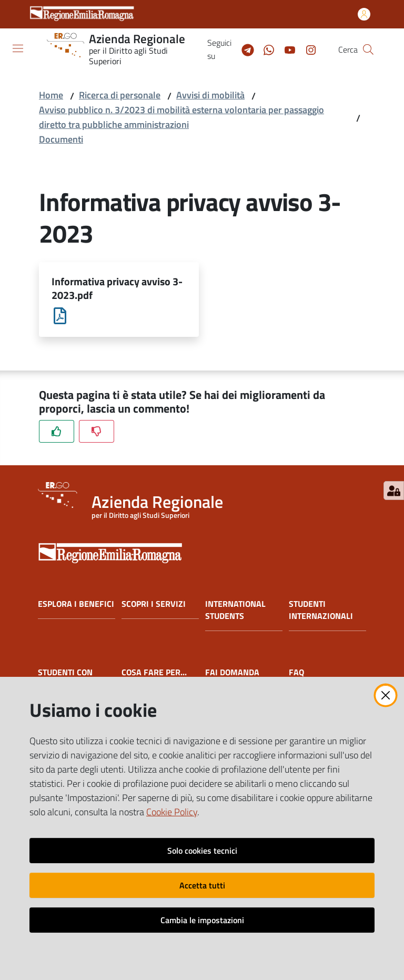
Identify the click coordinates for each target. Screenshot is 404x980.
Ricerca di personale (120, 95)
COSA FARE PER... (154, 673)
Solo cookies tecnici (202, 851)
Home (51, 95)
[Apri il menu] (18, 48)
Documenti (61, 139)
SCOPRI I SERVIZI (154, 604)
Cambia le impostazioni (202, 920)
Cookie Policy (172, 812)
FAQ (296, 673)
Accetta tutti (202, 885)
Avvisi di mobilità (210, 95)
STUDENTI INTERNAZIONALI (321, 611)
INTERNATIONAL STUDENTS (235, 611)
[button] (368, 49)
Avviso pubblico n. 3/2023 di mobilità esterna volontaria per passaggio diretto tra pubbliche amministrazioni (181, 117)
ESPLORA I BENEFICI (76, 604)
